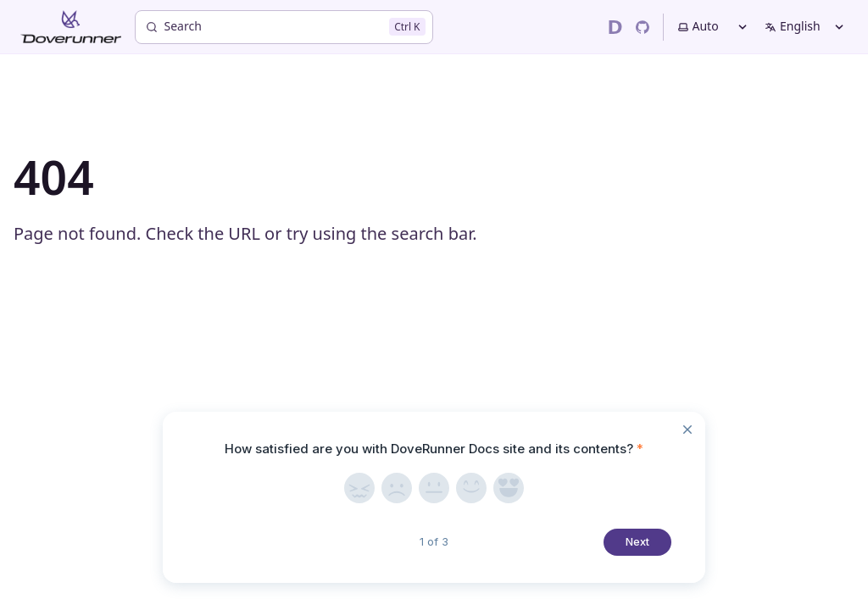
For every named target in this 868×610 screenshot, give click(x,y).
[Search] (284, 27)
